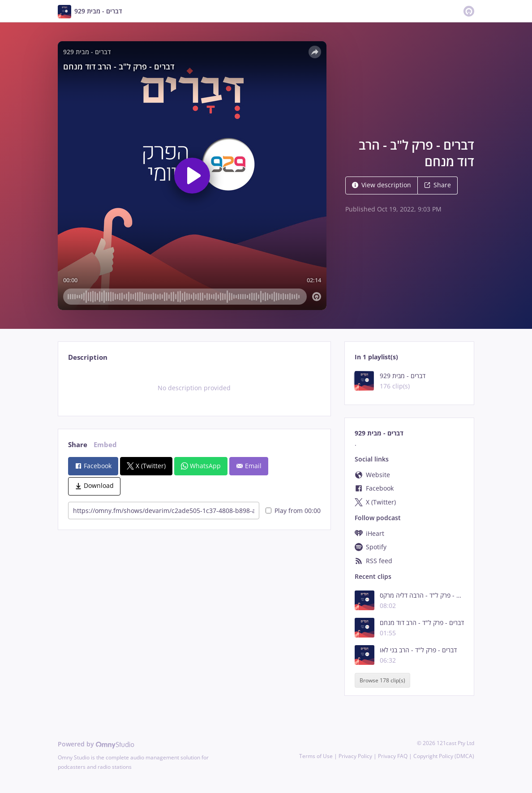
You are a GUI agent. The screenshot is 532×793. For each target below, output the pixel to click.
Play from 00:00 (293, 511)
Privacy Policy (355, 756)
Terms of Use (316, 756)
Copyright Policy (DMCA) (444, 756)
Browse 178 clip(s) (382, 680)
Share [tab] (78, 445)
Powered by (96, 744)
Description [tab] (88, 357)
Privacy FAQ (393, 756)
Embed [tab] (105, 445)
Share (438, 185)
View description (382, 185)
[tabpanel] (194, 388)
